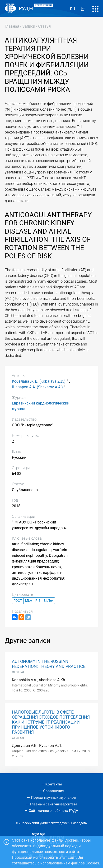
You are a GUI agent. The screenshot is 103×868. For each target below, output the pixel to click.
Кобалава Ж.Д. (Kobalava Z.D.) (39, 381)
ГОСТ (18, 601)
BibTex (49, 601)
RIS (38, 601)
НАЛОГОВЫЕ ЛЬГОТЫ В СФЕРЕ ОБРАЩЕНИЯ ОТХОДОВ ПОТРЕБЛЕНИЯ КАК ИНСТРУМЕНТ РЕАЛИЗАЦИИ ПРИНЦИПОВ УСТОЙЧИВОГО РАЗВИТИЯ (51, 722)
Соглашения (54, 791)
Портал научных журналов (54, 798)
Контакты (54, 784)
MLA (29, 601)
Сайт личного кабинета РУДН (54, 811)
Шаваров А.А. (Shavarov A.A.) (37, 387)
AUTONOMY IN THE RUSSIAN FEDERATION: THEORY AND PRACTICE (49, 664)
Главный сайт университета (54, 804)
